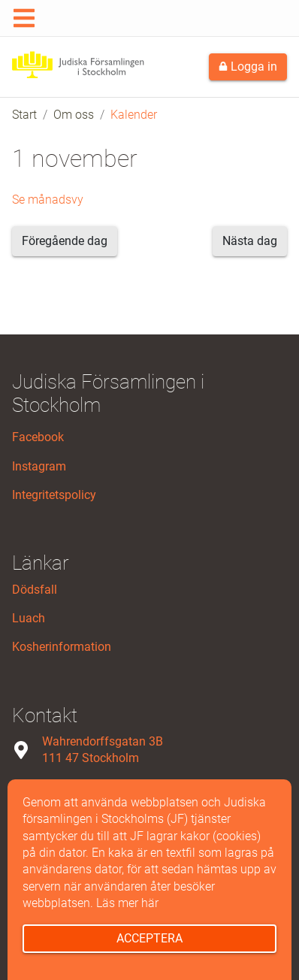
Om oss (74, 115)
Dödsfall (35, 590)
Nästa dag (250, 241)
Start (24, 115)
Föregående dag (65, 241)
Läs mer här (127, 903)
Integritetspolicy (54, 495)
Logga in (248, 67)
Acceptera (149, 938)
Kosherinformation (62, 647)
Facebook (38, 437)
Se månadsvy (48, 200)
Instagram (39, 466)
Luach (29, 618)
